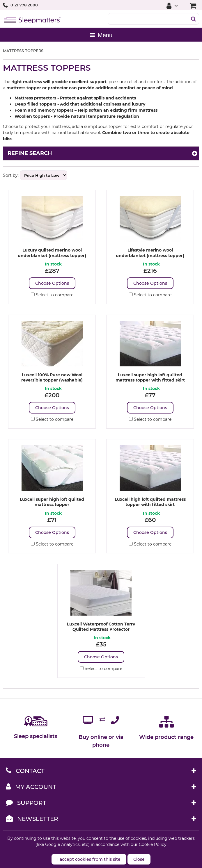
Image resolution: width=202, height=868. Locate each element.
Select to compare (52, 295)
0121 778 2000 (24, 5)
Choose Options (52, 283)
